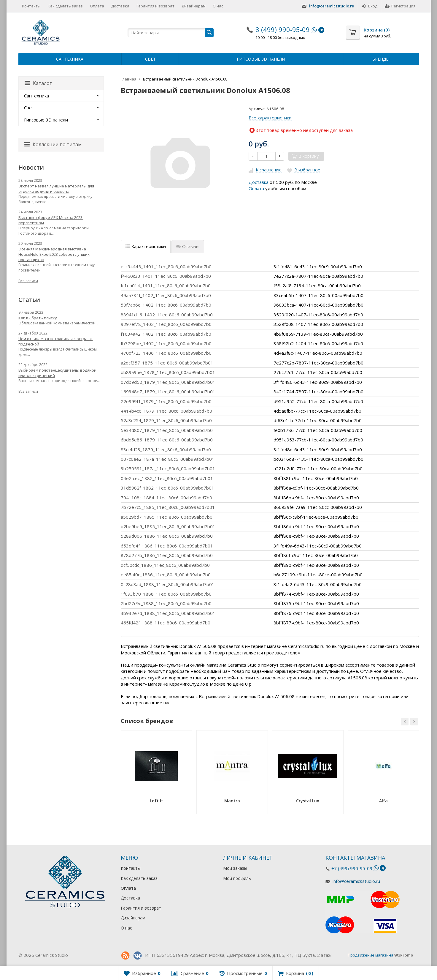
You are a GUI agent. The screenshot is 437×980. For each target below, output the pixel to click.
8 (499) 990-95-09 (283, 29)
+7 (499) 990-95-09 (352, 868)
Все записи (28, 281)
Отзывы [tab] (188, 246)
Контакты (31, 6)
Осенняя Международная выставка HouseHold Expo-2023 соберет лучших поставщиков (54, 254)
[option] (156, 774)
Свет (150, 59)
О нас (218, 6)
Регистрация (400, 6)
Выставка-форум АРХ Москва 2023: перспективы (51, 220)
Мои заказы (235, 868)
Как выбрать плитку (38, 318)
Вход (370, 6)
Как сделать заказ (65, 6)
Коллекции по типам (53, 144)
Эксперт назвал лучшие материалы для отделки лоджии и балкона (56, 189)
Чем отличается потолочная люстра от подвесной (56, 341)
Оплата (97, 6)
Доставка (120, 6)
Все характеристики (270, 118)
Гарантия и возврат (155, 6)
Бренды (381, 59)
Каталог (38, 83)
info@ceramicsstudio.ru (332, 6)
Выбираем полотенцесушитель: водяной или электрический (57, 373)
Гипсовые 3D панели (261, 59)
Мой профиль (237, 878)
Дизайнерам (194, 6)
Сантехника (70, 59)
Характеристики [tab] (146, 246)
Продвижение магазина (371, 955)
